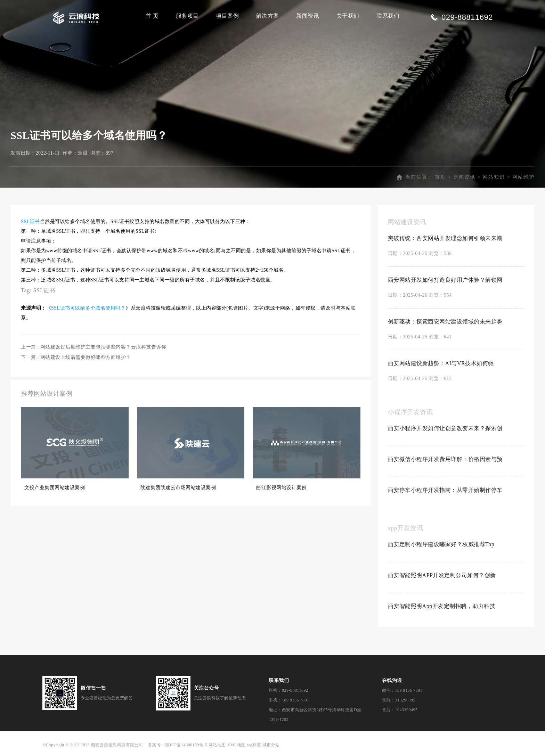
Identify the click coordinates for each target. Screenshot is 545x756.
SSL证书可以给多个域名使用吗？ (88, 308)
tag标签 (254, 745)
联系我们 (388, 16)
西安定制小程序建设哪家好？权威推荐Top (441, 544)
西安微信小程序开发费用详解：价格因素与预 (445, 459)
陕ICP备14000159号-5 (186, 745)
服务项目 (187, 16)
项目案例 (227, 16)
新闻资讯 (308, 16)
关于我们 (348, 16)
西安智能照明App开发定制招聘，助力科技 (442, 606)
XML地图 (236, 745)
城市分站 (271, 745)
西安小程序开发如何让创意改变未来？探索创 (445, 428)
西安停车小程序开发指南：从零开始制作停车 (445, 490)
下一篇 (76, 357)
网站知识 (494, 177)
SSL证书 (30, 221)
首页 (440, 177)
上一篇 (93, 347)
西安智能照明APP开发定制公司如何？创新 (442, 575)
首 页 (152, 16)
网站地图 (217, 745)
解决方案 (268, 16)
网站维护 (523, 177)
